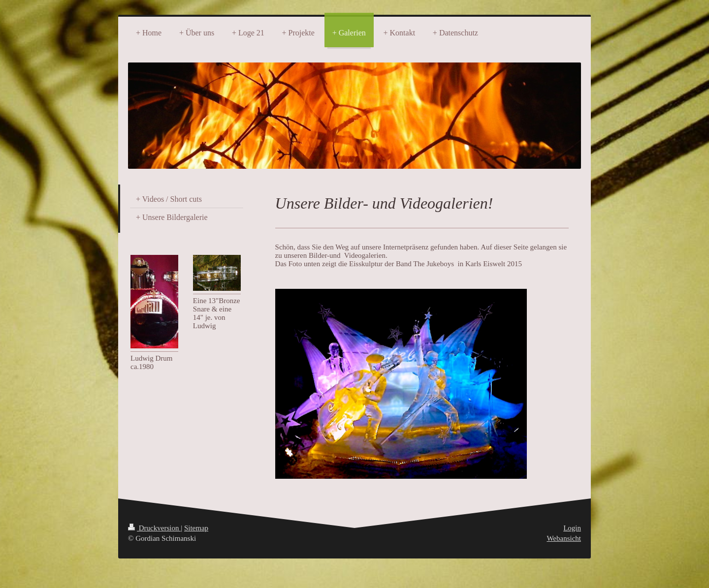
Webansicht (564, 538)
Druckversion (154, 528)
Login (572, 528)
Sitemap (196, 528)
